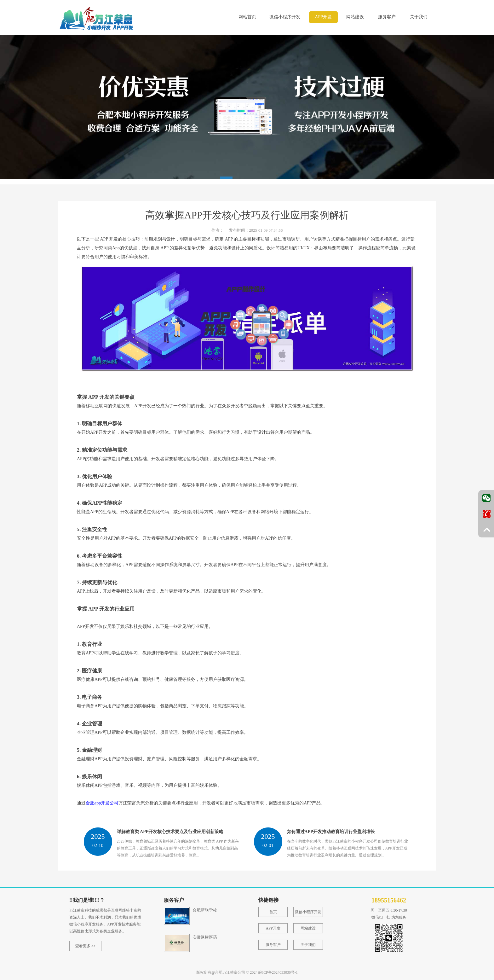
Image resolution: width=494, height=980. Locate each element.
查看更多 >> (86, 946)
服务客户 (387, 17)
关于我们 (419, 17)
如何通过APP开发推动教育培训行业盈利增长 (331, 832)
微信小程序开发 (285, 17)
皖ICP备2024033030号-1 (278, 972)
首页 (273, 912)
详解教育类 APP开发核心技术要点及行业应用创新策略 (170, 832)
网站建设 (355, 17)
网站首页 (247, 17)
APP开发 (323, 17)
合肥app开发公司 (102, 803)
